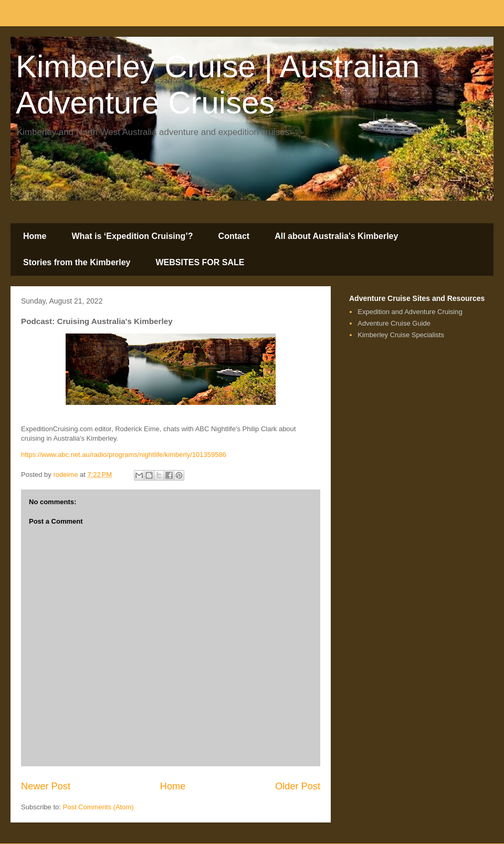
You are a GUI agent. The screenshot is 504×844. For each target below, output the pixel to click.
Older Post (298, 786)
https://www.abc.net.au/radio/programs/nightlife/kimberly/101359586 (124, 455)
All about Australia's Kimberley (336, 236)
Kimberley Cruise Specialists (401, 335)
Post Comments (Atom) (98, 807)
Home (35, 236)
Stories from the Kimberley (77, 262)
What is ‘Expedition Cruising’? (132, 236)
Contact (234, 236)
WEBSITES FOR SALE (200, 262)
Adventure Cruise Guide (394, 323)
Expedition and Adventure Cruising (410, 312)
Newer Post (46, 786)
